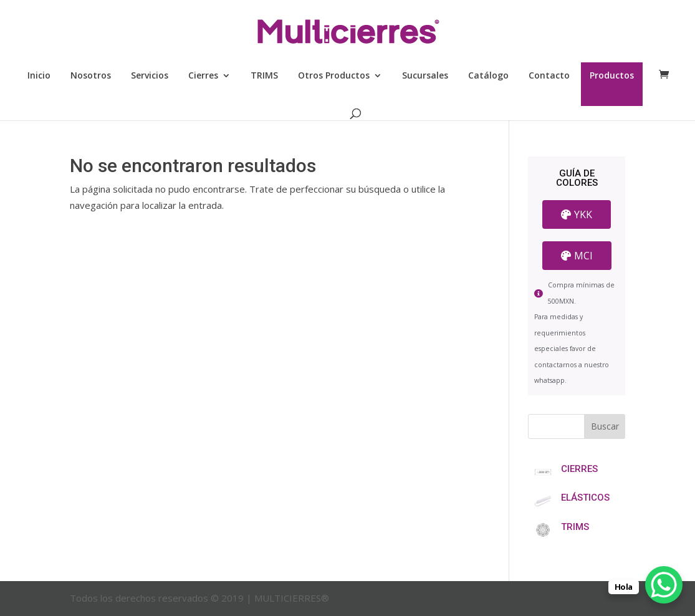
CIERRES (579, 469)
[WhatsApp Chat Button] (664, 585)
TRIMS (264, 76)
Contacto (549, 76)
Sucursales (425, 76)
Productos (612, 76)
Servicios (150, 76)
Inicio (39, 76)
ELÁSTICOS (585, 498)
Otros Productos (334, 76)
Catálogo (488, 76)
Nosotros (91, 76)
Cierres (203, 76)
